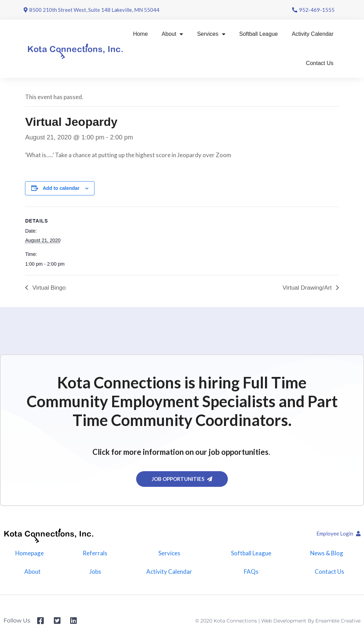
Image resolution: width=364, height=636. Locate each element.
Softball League (259, 34)
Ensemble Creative (338, 621)
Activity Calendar (313, 34)
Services (211, 34)
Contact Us (320, 63)
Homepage (30, 553)
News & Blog (326, 553)
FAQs (251, 572)
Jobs (95, 572)
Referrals (95, 553)
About (173, 34)
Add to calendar (61, 188)
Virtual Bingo (48, 288)
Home (140, 34)
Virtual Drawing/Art (308, 288)
